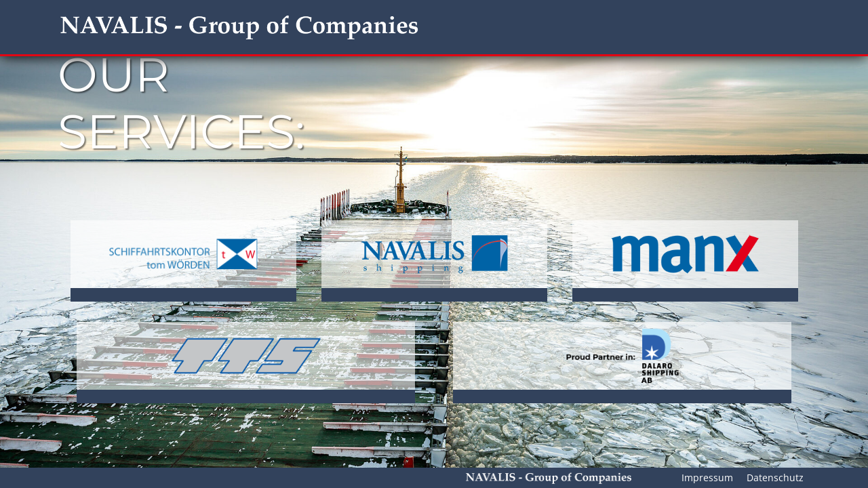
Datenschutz (775, 477)
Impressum (707, 477)
